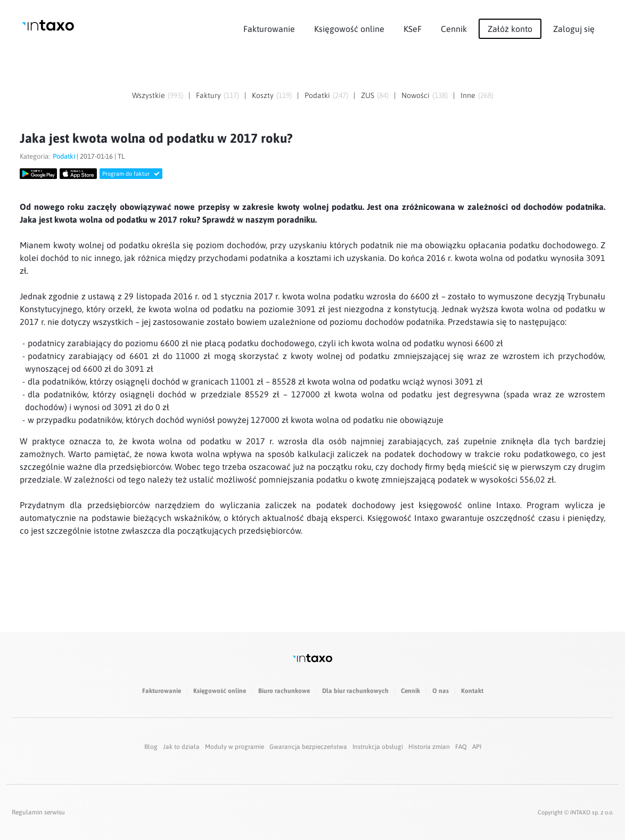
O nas (441, 691)
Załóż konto (510, 29)
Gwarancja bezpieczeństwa (308, 747)
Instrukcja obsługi (378, 747)
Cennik (454, 29)
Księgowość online (349, 29)
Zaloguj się (574, 29)
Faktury (208, 95)
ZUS (368, 95)
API (477, 747)
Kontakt (472, 691)
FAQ (461, 747)
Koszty (263, 95)
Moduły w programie (235, 747)
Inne (468, 95)
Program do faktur (131, 174)
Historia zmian (429, 747)
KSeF (413, 29)
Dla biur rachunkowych (355, 691)
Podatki (317, 95)
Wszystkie (149, 95)
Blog (151, 747)
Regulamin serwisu (38, 812)
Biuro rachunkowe (284, 691)
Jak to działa (181, 747)
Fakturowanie (269, 29)
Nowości (416, 95)
